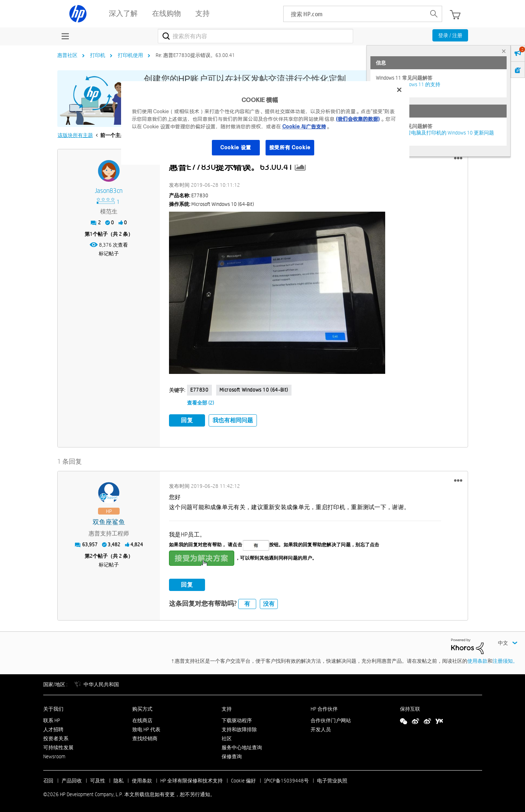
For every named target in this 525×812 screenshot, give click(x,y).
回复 (187, 420)
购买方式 (142, 708)
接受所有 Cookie (290, 147)
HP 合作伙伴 (324, 708)
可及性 (98, 780)
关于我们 (53, 708)
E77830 (199, 390)
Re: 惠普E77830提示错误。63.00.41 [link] (195, 55)
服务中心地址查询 (242, 747)
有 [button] (247, 603)
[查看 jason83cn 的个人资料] (109, 191)
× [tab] (504, 51)
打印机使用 (130, 55)
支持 (227, 708)
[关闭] (399, 90)
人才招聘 (53, 729)
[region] (265, 123)
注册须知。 (505, 660)
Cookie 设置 (236, 147)
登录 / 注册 (450, 35)
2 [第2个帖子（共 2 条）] (91, 555)
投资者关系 (56, 738)
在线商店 (142, 720)
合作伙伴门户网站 (331, 720)
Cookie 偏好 (243, 780)
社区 (227, 738)
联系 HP (52, 720)
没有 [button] (269, 603)
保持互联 (410, 708)
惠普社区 (67, 55)
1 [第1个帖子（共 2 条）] (91, 234)
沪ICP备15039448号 (286, 780)
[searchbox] (355, 14)
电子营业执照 (332, 780)
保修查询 (232, 755)
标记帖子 (109, 253)
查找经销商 (145, 738)
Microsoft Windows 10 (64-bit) (254, 390)
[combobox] (256, 36)
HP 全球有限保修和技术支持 (192, 780)
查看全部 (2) (201, 403)
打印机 (98, 55)
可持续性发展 (58, 747)
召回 (48, 780)
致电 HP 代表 (146, 729)
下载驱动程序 (237, 720)
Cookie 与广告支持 (304, 127)
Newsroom (54, 755)
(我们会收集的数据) (358, 119)
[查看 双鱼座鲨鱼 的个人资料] (109, 522)
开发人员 (321, 729)
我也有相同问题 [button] (233, 420)
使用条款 (477, 660)
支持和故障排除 (239, 729)
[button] (458, 158)
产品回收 (72, 780)
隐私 (119, 780)
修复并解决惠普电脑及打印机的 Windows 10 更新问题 (435, 133)
